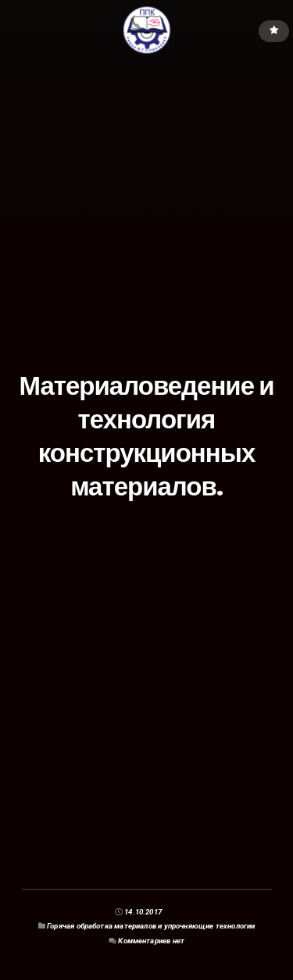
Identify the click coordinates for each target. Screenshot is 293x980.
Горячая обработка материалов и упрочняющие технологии (151, 926)
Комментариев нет (151, 941)
